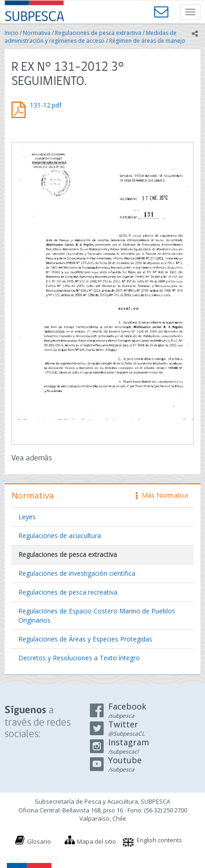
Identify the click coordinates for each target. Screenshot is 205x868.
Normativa (37, 33)
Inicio (11, 33)
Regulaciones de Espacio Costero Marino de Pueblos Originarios (97, 616)
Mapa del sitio (97, 841)
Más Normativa (162, 495)
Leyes (27, 517)
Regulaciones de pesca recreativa (68, 592)
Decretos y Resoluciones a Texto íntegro (79, 658)
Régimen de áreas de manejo (147, 41)
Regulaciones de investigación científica (77, 573)
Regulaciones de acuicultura (60, 536)
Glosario (39, 841)
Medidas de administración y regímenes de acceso (91, 37)
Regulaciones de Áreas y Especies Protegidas (85, 639)
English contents (159, 840)
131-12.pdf (46, 105)
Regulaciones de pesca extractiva (98, 33)
